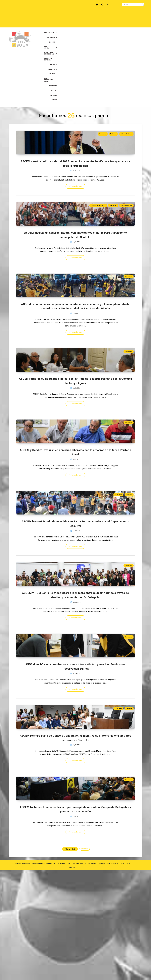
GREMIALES (67, 14)
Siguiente (85, 959)
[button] (52, 14)
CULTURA (51, 19)
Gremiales (103, 55)
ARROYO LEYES (16, 5)
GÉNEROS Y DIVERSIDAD (137, 14)
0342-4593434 (119, 973)
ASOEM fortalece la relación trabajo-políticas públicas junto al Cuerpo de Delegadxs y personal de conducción (75, 919)
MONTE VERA (30, 5)
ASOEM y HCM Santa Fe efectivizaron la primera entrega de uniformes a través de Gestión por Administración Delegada (75, 649)
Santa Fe (129, 512)
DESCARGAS (112, 19)
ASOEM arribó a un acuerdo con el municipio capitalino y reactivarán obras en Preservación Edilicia (75, 739)
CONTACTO (133, 19)
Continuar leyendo (75, 126)
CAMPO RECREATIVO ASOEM (94, 19)
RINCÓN (51, 5)
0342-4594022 (107, 973)
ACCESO (143, 19)
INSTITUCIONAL (52, 14)
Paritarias (113, 55)
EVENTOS (76, 19)
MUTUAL (123, 19)
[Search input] (132, 5)
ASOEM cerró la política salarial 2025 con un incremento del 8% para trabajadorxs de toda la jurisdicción (75, 102)
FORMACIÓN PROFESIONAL (116, 14)
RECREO (42, 5)
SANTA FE (61, 5)
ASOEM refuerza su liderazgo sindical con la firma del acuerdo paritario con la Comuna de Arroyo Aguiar (75, 380)
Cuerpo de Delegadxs (98, 145)
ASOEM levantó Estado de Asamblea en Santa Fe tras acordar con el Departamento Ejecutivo (75, 559)
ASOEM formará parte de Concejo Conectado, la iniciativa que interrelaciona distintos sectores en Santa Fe (75, 829)
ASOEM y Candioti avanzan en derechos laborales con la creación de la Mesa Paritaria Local (75, 469)
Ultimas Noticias (126, 55)
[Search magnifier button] (143, 5)
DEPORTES (63, 19)
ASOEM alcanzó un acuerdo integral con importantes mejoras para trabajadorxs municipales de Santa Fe (75, 192)
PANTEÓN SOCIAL (95, 14)
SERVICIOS (80, 14)
